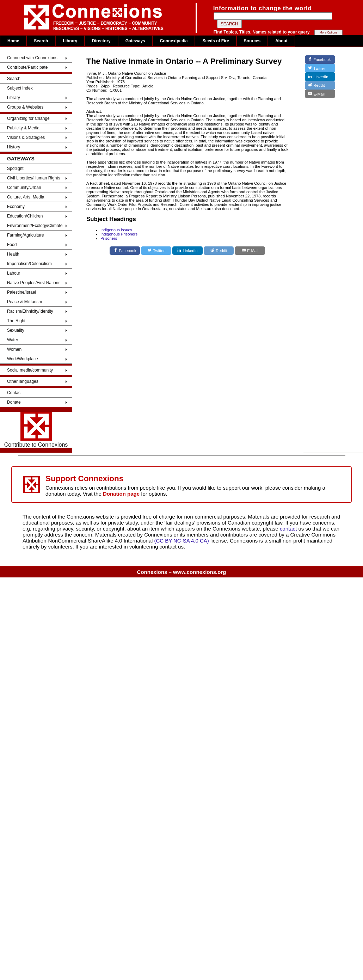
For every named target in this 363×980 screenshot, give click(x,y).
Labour (14, 273)
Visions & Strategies (26, 137)
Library (70, 41)
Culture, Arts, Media (26, 197)
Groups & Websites (25, 107)
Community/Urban (24, 188)
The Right (16, 321)
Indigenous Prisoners (119, 234)
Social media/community (30, 370)
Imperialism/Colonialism (29, 264)
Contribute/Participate (27, 67)
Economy (16, 207)
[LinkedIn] (187, 251)
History (14, 147)
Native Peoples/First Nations (34, 283)
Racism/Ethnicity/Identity (30, 311)
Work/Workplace (23, 359)
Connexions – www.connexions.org (182, 572)
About (281, 41)
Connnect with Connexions (32, 58)
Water (13, 340)
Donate (14, 402)
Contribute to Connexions (36, 430)
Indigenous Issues (116, 230)
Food (12, 245)
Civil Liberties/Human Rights (34, 178)
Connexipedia (174, 41)
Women (14, 349)
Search (41, 41)
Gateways (135, 41)
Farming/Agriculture (26, 235)
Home (13, 41)
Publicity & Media (23, 128)
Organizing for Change (28, 118)
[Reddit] (219, 251)
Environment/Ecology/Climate (35, 226)
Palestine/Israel (21, 292)
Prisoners (109, 238)
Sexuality (16, 330)
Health (13, 254)
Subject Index (20, 88)
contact (289, 529)
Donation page (121, 494)
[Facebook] (125, 251)
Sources (252, 41)
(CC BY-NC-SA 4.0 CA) (182, 541)
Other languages (23, 381)
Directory (101, 41)
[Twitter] (156, 251)
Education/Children (25, 216)
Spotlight (15, 169)
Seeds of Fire (216, 41)
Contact (14, 393)
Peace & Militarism (24, 302)
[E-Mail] (250, 251)
